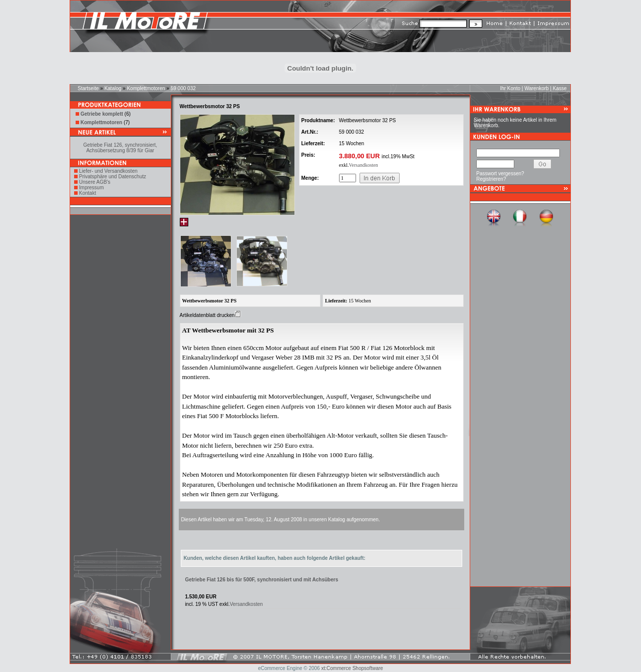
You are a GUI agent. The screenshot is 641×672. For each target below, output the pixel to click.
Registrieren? (491, 179)
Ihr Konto (510, 88)
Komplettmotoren (146, 88)
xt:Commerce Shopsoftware (352, 668)
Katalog (113, 88)
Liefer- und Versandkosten (108, 171)
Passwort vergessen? (500, 174)
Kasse (560, 88)
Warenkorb (537, 88)
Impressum (91, 188)
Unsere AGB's (95, 182)
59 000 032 (183, 88)
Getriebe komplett (102, 114)
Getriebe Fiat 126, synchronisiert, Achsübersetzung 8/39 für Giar (120, 148)
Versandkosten (363, 165)
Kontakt (88, 193)
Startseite (88, 88)
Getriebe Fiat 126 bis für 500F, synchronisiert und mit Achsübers (261, 580)
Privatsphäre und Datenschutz (113, 177)
